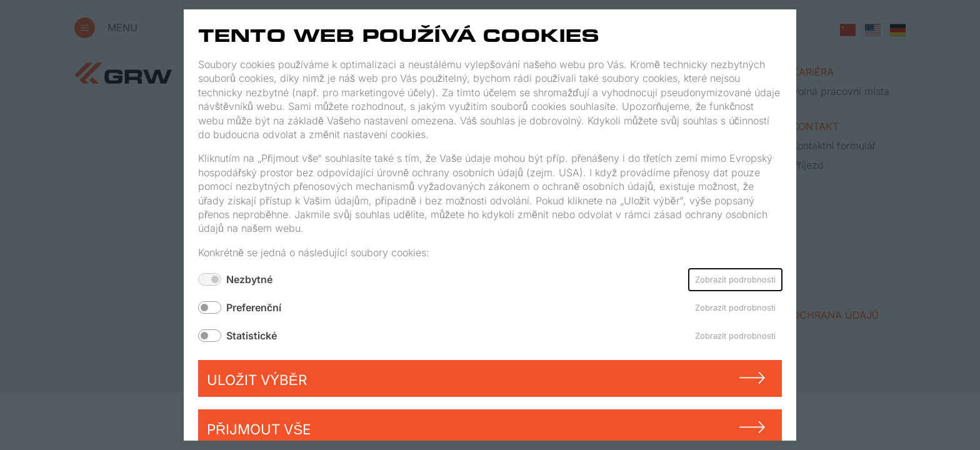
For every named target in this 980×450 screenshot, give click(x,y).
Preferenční (254, 307)
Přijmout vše (259, 429)
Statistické (252, 336)
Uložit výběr (257, 380)
